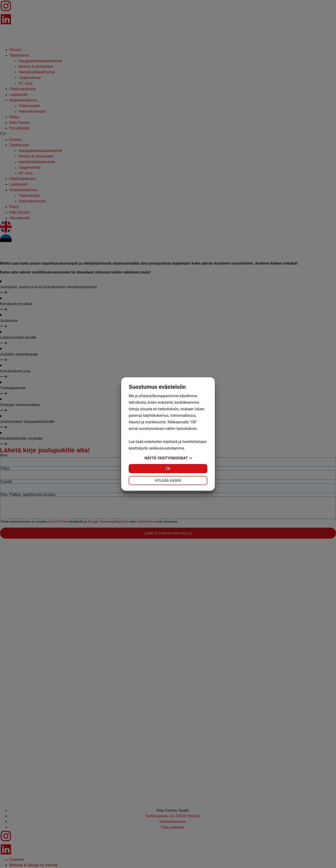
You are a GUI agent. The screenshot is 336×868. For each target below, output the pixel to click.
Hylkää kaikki (168, 481)
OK (168, 469)
